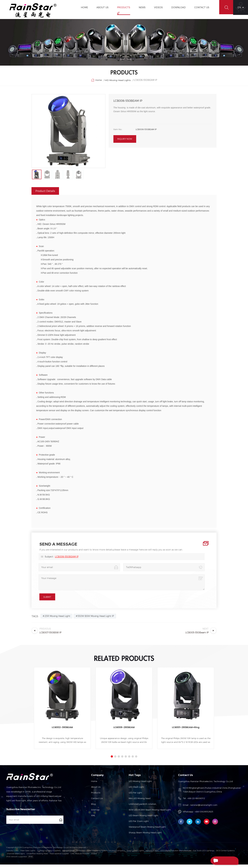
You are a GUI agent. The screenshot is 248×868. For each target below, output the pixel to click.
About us (96, 791)
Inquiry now (125, 142)
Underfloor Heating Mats (37, 857)
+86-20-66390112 (196, 802)
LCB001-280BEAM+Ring (186, 731)
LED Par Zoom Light (139, 825)
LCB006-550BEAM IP (67, 560)
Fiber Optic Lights (28, 854)
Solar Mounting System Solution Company (106, 854)
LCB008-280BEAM (124, 731)
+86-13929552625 (204, 815)
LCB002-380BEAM (62, 731)
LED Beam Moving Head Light (144, 819)
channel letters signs (16, 857)
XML (93, 819)
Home (83, 7)
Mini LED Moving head (140, 802)
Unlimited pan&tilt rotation (142, 808)
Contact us (97, 802)
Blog (93, 808)
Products (123, 7)
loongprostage (68, 854)
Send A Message (220, 861)
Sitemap (95, 813)
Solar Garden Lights (135, 854)
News (141, 7)
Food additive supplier (59, 857)
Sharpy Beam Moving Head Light (145, 836)
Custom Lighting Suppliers (49, 854)
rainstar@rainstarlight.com (204, 809)
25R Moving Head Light (57, 620)
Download (178, 7)
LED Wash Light (136, 791)
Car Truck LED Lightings (204, 854)
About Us (102, 7)
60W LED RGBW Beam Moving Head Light (150, 813)
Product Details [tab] (45, 194)
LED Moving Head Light (140, 785)
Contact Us (201, 7)
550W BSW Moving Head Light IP (96, 620)
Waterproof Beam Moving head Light (147, 830)
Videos (157, 7)
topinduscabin (152, 854)
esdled (94, 857)
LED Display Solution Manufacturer (176, 854)
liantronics (81, 854)
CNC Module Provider (80, 857)
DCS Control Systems (225, 854)
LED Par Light (135, 796)
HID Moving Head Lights (118, 82)
